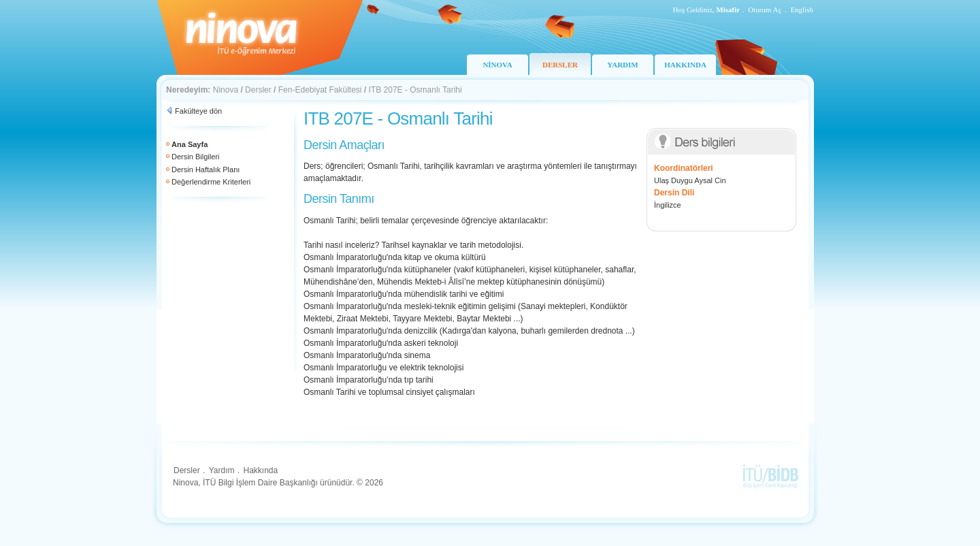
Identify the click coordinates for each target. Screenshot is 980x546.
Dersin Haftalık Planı (206, 170)
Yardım (222, 470)
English (802, 10)
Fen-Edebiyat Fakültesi (320, 90)
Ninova (226, 90)
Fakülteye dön (198, 111)
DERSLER (560, 65)
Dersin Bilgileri (195, 157)
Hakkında (260, 470)
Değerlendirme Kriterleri (211, 182)
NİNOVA (497, 65)
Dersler (258, 90)
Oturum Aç (765, 10)
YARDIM (622, 65)
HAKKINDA (685, 65)
